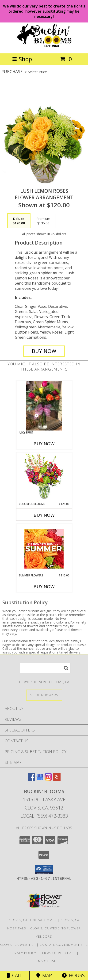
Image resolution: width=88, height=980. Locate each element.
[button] (44, 870)
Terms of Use (44, 961)
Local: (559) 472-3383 (44, 816)
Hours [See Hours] (73, 975)
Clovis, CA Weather (18, 945)
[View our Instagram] (48, 779)
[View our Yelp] (57, 779)
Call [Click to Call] (15, 975)
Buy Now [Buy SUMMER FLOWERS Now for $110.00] (44, 587)
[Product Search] (45, 668)
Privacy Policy (23, 953)
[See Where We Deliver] (44, 695)
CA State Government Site (64, 945)
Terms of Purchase (58, 953)
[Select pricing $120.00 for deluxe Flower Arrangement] (19, 221)
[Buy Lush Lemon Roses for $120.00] (44, 351)
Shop (22, 59)
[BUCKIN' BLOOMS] (44, 46)
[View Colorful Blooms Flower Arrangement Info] (44, 477)
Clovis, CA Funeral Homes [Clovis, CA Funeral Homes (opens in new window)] (33, 920)
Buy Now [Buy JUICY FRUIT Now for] (44, 444)
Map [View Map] (44, 975)
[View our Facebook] (31, 779)
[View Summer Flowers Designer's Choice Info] (44, 549)
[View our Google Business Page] (40, 779)
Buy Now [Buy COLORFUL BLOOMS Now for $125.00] (44, 515)
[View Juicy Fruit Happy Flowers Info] (44, 406)
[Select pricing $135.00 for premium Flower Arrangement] (43, 221)
